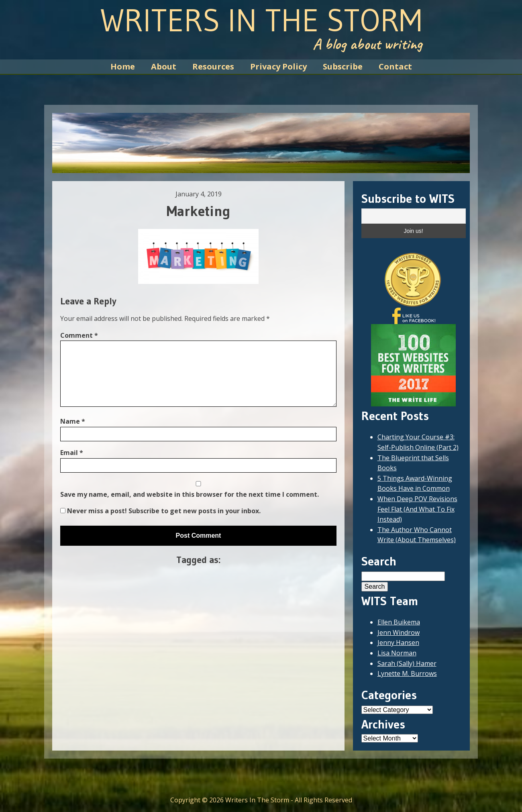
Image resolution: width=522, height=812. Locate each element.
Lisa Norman (397, 653)
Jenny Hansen (398, 643)
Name (73, 421)
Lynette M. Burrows (407, 673)
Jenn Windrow (399, 632)
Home (123, 66)
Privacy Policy (278, 66)
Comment (79, 335)
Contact (395, 66)
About (164, 66)
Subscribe (343, 66)
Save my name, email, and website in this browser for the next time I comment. (190, 494)
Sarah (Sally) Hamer (407, 663)
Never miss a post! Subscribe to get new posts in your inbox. (160, 511)
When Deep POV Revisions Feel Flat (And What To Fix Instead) (417, 509)
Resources (213, 66)
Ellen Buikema (399, 622)
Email (72, 453)
